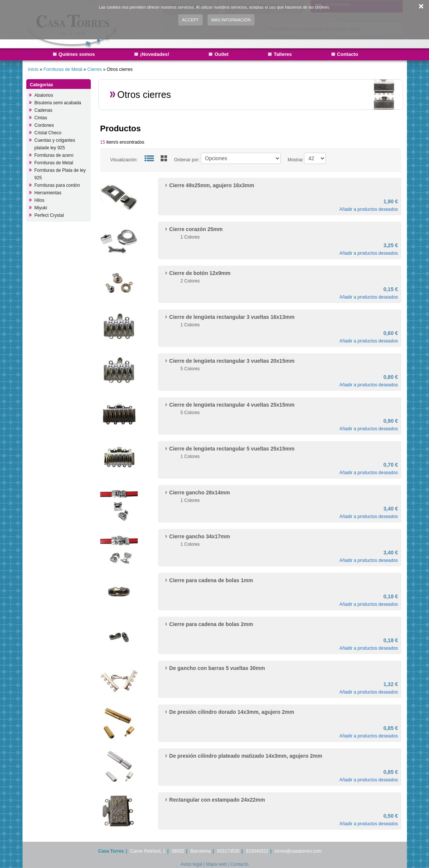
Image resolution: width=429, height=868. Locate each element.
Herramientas (48, 193)
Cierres (95, 69)
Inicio (33, 69)
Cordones (44, 125)
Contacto (348, 54)
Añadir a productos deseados (369, 209)
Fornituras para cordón (57, 185)
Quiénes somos (77, 54)
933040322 (257, 851)
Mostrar (295, 160)
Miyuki (41, 208)
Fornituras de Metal (63, 69)
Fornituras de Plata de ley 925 (60, 174)
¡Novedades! (155, 54)
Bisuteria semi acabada (58, 103)
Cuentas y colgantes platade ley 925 (55, 144)
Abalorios (44, 95)
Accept (190, 20)
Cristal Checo (48, 133)
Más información (231, 20)
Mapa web (216, 864)
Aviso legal (191, 864)
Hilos (40, 200)
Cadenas (44, 110)
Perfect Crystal (49, 215)
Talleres (283, 54)
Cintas (41, 118)
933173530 (228, 851)
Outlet (221, 54)
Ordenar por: (187, 160)
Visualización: (124, 160)
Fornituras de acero (54, 155)
